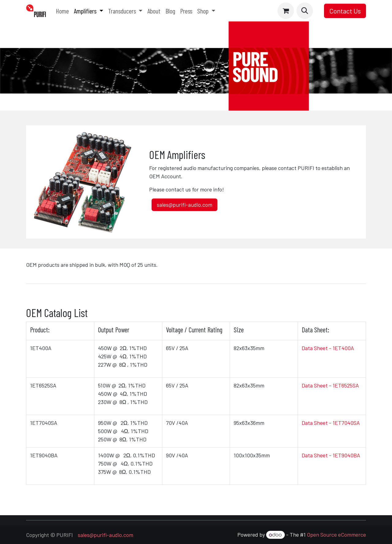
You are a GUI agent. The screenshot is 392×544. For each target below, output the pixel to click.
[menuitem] (62, 11)
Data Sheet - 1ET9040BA (331, 455)
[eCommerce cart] (286, 11)
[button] (305, 11)
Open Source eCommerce (336, 535)
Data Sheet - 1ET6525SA (330, 385)
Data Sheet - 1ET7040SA (331, 423)
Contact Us (345, 11)
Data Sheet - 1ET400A (328, 348)
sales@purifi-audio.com (185, 205)
